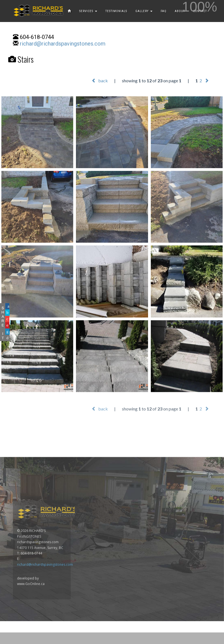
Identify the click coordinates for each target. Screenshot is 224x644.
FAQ (164, 11)
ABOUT (180, 11)
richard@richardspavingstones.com (63, 44)
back (100, 80)
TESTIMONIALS (116, 11)
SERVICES (88, 11)
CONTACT (200, 11)
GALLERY (144, 11)
